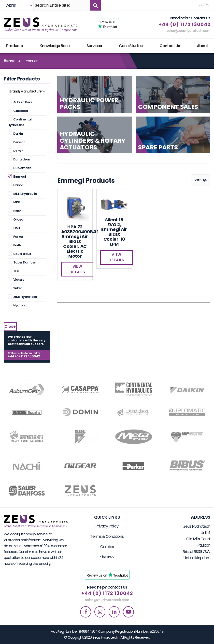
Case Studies (131, 46)
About (202, 46)
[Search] (62, 5)
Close (10, 326)
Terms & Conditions (107, 536)
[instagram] (100, 612)
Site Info (107, 557)
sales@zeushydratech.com (188, 31)
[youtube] (128, 612)
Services (94, 46)
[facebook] (86, 612)
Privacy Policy (107, 526)
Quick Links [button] (107, 517)
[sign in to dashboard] (203, 5)
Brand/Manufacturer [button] (26, 91)
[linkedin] (114, 612)
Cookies (107, 547)
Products (14, 46)
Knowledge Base (55, 46)
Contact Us (170, 46)
